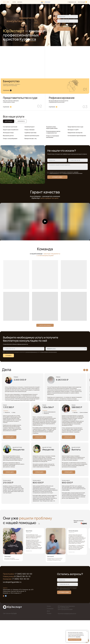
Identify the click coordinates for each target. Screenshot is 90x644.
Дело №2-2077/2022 (17, 471)
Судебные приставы (30, 133)
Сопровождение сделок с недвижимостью (53, 132)
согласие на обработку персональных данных (69, 26)
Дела (48, 634)
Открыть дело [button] (8, 421)
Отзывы (49, 637)
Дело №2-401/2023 (76, 471)
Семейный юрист (30, 127)
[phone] (68, 21)
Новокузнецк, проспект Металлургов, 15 (15, 615)
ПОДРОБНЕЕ (6, 90)
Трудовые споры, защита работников (52, 128)
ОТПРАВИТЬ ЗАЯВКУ (64, 29)
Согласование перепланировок (77, 136)
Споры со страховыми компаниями (53, 137)
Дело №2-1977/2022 (47, 471)
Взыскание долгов (8, 136)
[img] (86, 2)
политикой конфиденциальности (70, 25)
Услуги (49, 630)
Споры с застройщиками (10, 138)
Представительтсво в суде (75, 127)
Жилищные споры (8, 133)
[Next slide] (87, 370)
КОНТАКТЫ (20, 2)
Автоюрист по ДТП (73, 130)
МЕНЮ (4, 2)
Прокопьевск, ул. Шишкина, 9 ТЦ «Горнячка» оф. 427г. (18, 613)
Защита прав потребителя (11, 130)
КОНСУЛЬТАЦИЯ (81, 2)
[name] (68, 17)
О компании (50, 632)
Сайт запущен (10, 637)
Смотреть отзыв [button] (29, 574)
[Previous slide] (84, 370)
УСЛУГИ (14, 2)
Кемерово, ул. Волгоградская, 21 (12, 616)
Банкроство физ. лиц (31, 138)
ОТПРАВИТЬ (8, 356)
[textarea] (67, 167)
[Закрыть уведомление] (87, 632)
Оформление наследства (75, 133)
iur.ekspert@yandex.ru (12, 605)
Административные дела (32, 136)
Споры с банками (29, 130)
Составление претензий (10, 127)
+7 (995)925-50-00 (72, 2)
